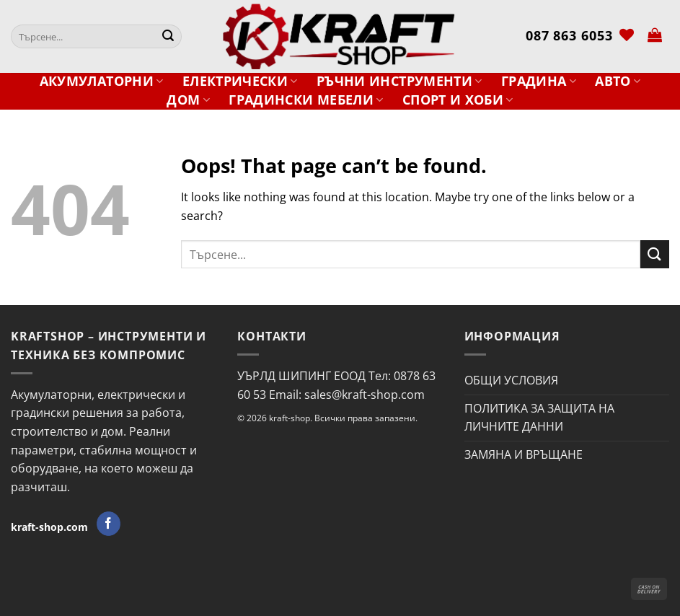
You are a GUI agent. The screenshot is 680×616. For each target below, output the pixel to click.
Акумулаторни (102, 81)
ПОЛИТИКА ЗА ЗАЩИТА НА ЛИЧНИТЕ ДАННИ (539, 418)
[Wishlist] (627, 35)
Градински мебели (306, 100)
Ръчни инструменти (399, 81)
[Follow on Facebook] (109, 524)
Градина (539, 81)
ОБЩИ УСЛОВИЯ (511, 380)
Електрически (240, 81)
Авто (618, 81)
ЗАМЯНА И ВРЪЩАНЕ (524, 454)
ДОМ (188, 100)
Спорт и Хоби (458, 100)
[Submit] (168, 37)
